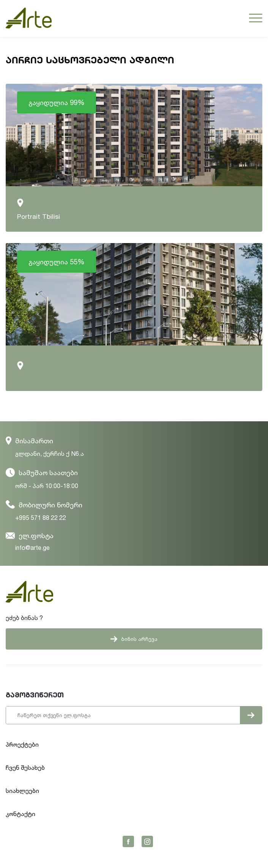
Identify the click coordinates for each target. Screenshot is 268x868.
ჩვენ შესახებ (25, 768)
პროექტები (22, 744)
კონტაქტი (20, 814)
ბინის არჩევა (134, 639)
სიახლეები (22, 791)
